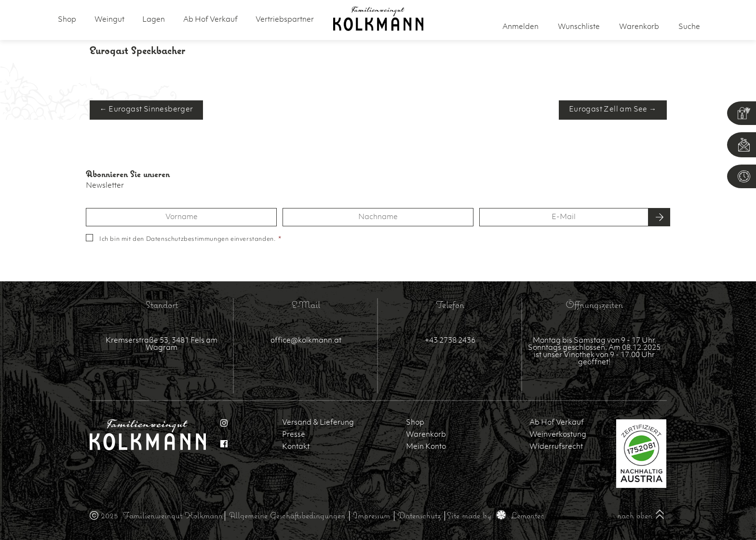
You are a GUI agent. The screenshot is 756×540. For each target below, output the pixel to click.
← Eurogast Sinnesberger (147, 110)
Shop (67, 20)
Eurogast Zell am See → (613, 110)
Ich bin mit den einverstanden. (190, 239)
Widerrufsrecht (556, 447)
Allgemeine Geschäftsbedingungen (287, 515)
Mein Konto (426, 447)
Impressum (371, 515)
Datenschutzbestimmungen (188, 239)
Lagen (154, 20)
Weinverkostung (558, 435)
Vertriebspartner (285, 20)
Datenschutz (419, 515)
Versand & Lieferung (318, 423)
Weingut (109, 20)
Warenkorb (426, 435)
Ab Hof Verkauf (210, 20)
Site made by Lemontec (496, 515)
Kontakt (296, 447)
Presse (294, 435)
